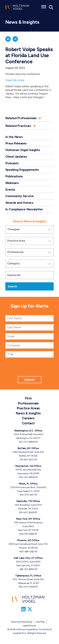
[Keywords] (30, 275)
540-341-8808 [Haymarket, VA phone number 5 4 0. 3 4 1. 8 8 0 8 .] (27, 477)
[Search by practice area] (30, 241)
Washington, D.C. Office (28, 431)
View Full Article (15, 80)
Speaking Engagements (22, 170)
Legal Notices (29, 626)
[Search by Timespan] (30, 230)
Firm (28, 398)
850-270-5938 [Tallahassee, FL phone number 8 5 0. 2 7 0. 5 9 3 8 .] (27, 587)
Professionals (28, 403)
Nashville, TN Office (28, 501)
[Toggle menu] (44, 6)
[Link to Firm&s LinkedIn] (23, 609)
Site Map (40, 622)
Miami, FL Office (28, 484)
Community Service (20, 196)
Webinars (12, 183)
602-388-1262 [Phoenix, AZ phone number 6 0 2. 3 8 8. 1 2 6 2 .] (27, 552)
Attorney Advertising (22, 622)
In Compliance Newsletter (24, 209)
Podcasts (12, 163)
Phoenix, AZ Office (28, 540)
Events (10, 190)
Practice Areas (28, 408)
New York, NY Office (28, 519)
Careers (28, 418)
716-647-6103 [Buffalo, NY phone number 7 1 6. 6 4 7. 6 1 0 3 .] (27, 460)
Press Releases (16, 143)
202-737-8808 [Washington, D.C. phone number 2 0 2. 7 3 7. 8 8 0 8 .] (27, 442)
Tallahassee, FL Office (28, 576)
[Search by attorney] (30, 252)
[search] (30, 253)
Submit (30, 380)
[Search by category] (30, 264)
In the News (14, 137)
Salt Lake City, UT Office (28, 558)
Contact (28, 423)
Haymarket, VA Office (28, 466)
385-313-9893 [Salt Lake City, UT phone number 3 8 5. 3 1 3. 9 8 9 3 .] (27, 569)
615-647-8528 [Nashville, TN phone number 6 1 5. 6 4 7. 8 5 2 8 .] (27, 512)
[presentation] (30, 370)
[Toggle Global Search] (51, 7)
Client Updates (16, 157)
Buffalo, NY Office (28, 448)
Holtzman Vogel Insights (23, 150)
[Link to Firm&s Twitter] (30, 609)
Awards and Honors (19, 203)
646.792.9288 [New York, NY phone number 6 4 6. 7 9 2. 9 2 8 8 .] (27, 534)
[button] (8, 39)
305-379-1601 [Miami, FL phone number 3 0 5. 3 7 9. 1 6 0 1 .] (27, 495)
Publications (14, 176)
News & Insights (28, 413)
